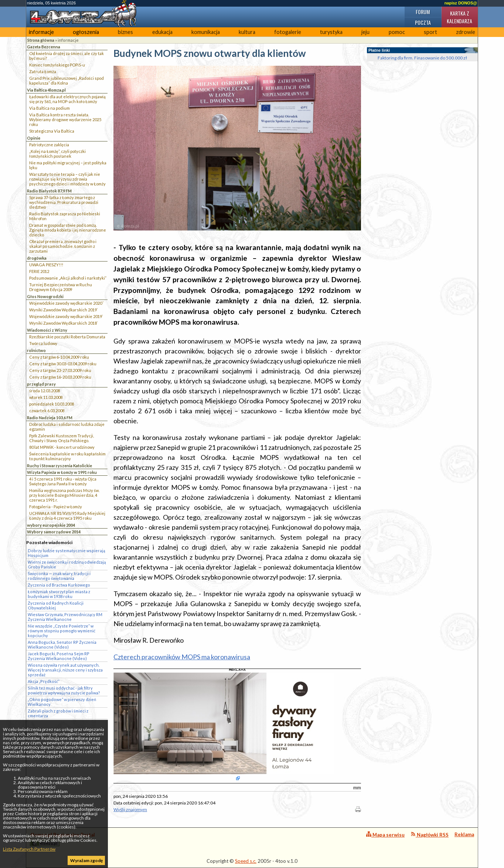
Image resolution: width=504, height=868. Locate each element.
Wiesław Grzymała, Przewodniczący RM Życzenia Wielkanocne (65, 617)
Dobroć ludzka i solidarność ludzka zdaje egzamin (67, 427)
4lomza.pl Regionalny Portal (62, 839)
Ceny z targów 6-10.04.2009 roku (59, 357)
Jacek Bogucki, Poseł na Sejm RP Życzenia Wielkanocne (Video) (59, 656)
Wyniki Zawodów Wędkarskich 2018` (64, 323)
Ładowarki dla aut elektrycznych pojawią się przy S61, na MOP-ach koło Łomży (67, 99)
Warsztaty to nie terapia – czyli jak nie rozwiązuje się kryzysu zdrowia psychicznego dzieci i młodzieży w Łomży (67, 179)
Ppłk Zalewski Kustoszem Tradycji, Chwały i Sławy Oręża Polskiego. (62, 438)
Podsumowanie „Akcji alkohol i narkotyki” (68, 278)
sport (430, 32)
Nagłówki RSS (430, 835)
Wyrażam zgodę (86, 860)
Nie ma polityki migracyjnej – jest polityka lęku (68, 165)
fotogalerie (288, 32)
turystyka (331, 32)
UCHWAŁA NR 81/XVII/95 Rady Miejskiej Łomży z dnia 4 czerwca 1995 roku (67, 516)
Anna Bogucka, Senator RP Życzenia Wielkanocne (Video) (62, 645)
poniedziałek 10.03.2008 (52, 404)
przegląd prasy (41, 384)
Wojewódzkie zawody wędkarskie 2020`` (67, 303)
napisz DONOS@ (461, 3)
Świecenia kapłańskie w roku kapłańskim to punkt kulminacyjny (67, 456)
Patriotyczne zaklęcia (49, 145)
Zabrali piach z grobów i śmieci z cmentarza (58, 713)
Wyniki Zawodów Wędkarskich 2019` (64, 310)
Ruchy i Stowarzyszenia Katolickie (59, 466)
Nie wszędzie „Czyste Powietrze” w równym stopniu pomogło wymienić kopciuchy (62, 631)
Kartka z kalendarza (459, 17)
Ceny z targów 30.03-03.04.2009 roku (63, 364)
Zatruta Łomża (43, 71)
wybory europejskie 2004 (51, 525)
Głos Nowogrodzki (45, 296)
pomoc (397, 32)
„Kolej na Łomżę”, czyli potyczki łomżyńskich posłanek (57, 154)
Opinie (34, 138)
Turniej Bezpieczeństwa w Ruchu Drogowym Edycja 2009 (61, 287)
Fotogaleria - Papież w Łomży (56, 507)
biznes (125, 32)
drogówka (37, 258)
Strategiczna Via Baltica (52, 131)
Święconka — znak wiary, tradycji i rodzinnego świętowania (59, 576)
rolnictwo (36, 350)
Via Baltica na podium (50, 108)
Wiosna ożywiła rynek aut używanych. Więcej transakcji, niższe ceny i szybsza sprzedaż (65, 670)
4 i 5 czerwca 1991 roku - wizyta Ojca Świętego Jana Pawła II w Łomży (63, 481)
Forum (423, 12)
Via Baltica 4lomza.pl (46, 90)
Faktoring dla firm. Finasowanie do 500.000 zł (422, 58)
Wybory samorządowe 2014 (54, 532)
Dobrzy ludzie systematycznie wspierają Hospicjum (66, 553)
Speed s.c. (246, 861)
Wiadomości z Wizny (47, 330)
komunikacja (206, 32)
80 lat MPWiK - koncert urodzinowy (62, 447)
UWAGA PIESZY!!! (46, 265)
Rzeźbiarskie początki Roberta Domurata (67, 337)
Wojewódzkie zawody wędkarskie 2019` (66, 316)
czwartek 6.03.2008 (47, 411)
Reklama (464, 834)
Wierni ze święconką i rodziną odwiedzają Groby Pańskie (67, 564)
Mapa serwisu (385, 835)
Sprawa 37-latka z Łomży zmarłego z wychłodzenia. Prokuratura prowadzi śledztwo (64, 202)
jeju (365, 32)
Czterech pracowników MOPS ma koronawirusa (182, 657)
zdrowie (466, 32)
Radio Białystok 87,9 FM (49, 191)
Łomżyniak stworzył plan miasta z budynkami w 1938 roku (59, 594)
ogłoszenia (86, 32)
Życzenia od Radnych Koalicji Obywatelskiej (56, 605)
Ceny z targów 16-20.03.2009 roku (60, 377)
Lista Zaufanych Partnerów (29, 849)
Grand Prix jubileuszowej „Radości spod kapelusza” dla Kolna (67, 81)
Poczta (423, 22)
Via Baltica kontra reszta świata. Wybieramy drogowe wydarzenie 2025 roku (65, 119)
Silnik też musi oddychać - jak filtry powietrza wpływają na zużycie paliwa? (64, 690)
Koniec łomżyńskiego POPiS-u (57, 65)
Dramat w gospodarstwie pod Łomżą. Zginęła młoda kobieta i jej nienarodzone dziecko (68, 230)
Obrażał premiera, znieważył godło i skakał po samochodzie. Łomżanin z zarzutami (63, 246)
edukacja (162, 32)
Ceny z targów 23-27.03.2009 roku (60, 370)
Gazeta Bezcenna (44, 47)
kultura (247, 32)
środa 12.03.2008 (45, 391)
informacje (41, 32)
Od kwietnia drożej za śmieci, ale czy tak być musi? (67, 56)
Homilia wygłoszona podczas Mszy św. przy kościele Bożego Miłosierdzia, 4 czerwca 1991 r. (64, 495)
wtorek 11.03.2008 (46, 397)
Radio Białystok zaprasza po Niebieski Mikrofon (65, 216)
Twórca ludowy (43, 343)
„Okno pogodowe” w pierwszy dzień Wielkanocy (62, 702)
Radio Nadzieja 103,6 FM (50, 418)
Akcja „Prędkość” (44, 681)
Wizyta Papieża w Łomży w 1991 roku (62, 472)
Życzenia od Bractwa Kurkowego (59, 585)
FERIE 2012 (39, 271)
